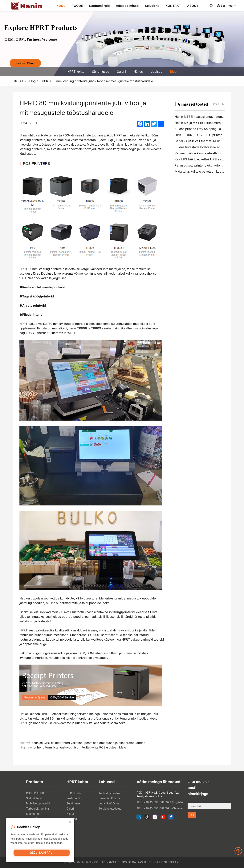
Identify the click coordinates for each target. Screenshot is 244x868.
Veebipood (73, 798)
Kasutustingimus (150, 862)
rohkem (219, 104)
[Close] (70, 823)
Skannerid (33, 814)
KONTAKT (173, 6)
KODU (61, 6)
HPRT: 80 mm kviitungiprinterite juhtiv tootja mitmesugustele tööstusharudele (98, 81)
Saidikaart (172, 862)
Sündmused (101, 72)
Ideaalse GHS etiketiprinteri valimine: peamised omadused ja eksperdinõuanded (88, 743)
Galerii (121, 72)
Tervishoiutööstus (110, 809)
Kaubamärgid (99, 6)
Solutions (152, 6)
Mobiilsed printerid (38, 803)
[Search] (211, 6)
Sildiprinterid (34, 798)
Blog (173, 72)
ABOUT (193, 6)
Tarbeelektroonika (37, 809)
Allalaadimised (127, 6)
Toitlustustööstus (110, 793)
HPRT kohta (76, 72)
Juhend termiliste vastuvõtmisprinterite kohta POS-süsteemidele (80, 747)
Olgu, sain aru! (42, 854)
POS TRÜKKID (35, 793)
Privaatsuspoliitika (121, 862)
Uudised (156, 72)
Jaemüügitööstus (110, 798)
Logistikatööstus (109, 803)
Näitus (138, 72)
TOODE (77, 6)
